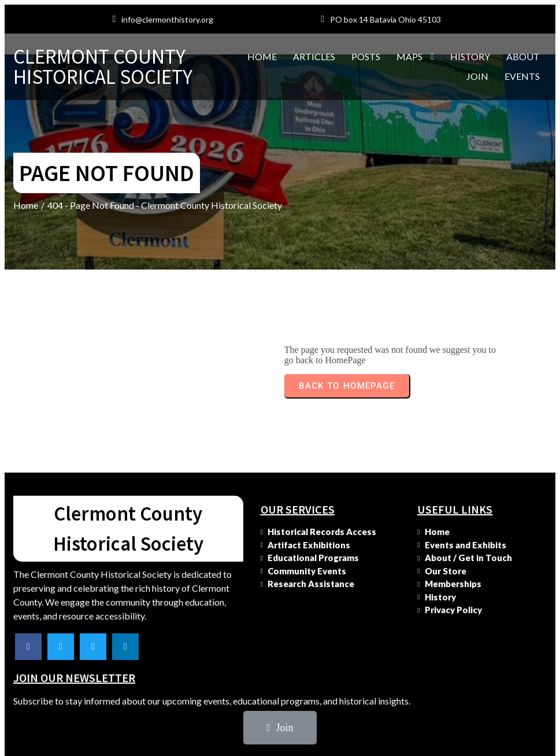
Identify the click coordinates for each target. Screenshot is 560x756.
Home (26, 226)
